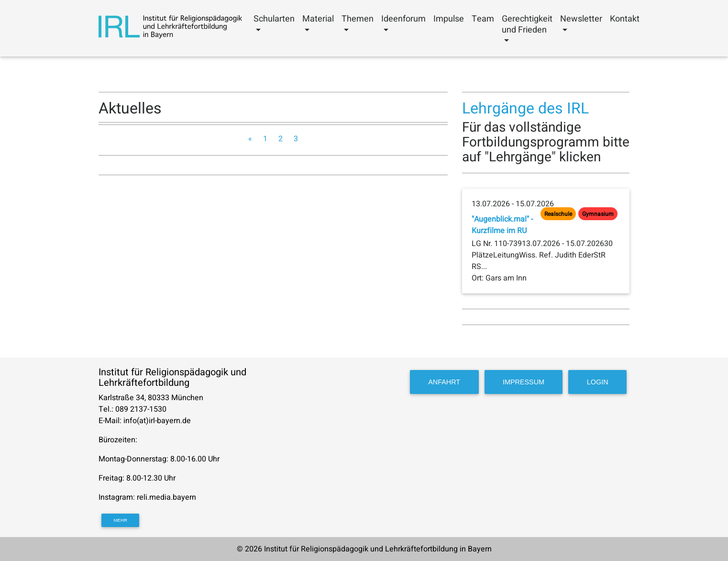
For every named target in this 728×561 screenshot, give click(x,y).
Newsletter (581, 19)
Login (598, 382)
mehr (121, 520)
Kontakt (625, 19)
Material (318, 19)
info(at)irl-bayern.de (157, 421)
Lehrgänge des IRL (525, 108)
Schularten (274, 19)
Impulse (449, 19)
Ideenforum (403, 19)
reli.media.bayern (167, 497)
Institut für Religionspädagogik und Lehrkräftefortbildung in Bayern (378, 549)
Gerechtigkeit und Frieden (527, 24)
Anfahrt (444, 382)
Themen (358, 19)
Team (483, 19)
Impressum (524, 382)
